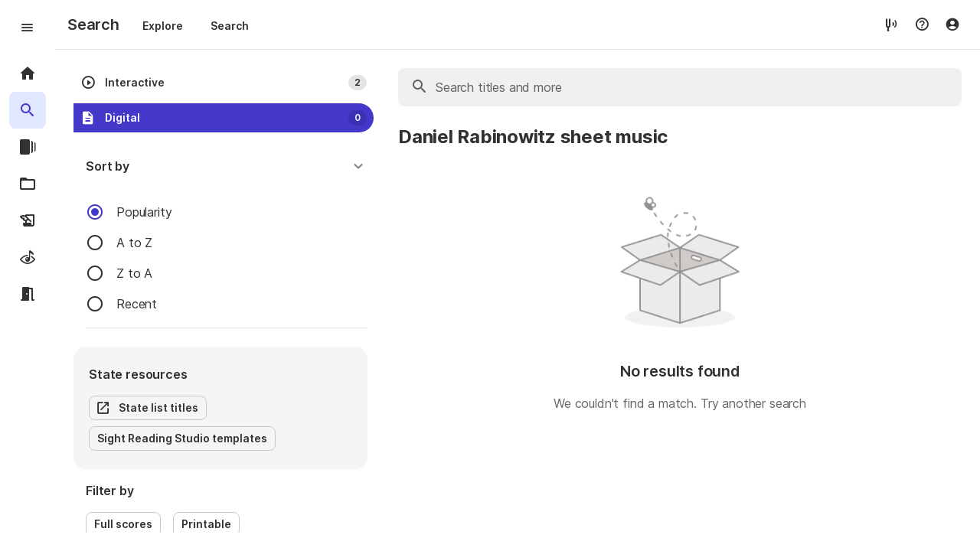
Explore (163, 26)
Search (230, 26)
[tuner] (891, 24)
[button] (227, 166)
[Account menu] (952, 24)
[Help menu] (922, 24)
